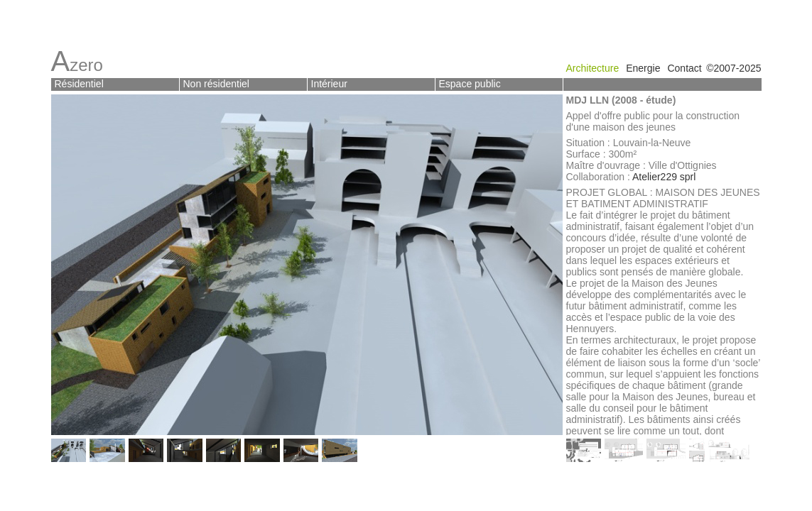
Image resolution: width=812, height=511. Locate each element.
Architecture (593, 68)
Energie (643, 68)
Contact (684, 68)
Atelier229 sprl (664, 177)
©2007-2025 (733, 68)
